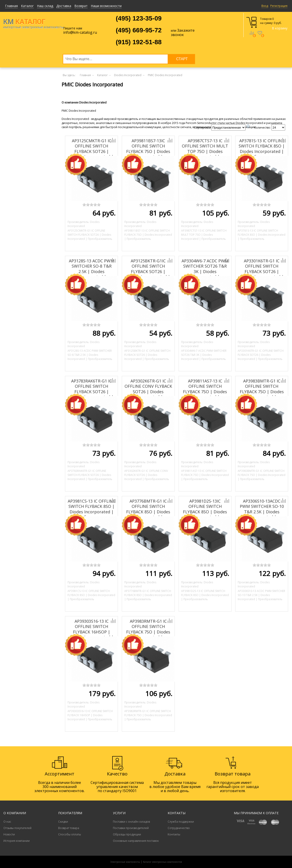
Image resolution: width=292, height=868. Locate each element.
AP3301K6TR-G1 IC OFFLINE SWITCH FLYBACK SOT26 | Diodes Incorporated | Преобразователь (262, 271)
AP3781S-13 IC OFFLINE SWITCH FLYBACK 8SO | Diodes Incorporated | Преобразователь (262, 149)
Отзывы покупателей (17, 828)
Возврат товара (69, 828)
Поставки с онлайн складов (131, 822)
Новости (9, 834)
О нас (7, 822)
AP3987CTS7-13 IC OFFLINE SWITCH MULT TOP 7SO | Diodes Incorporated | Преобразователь (205, 151)
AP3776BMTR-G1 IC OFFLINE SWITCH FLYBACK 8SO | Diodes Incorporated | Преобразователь (148, 512)
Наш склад (45, 6)
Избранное (260, 36)
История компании (17, 841)
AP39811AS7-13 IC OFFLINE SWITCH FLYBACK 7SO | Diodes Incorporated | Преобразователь (205, 392)
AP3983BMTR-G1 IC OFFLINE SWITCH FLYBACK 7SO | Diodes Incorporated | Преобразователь (262, 392)
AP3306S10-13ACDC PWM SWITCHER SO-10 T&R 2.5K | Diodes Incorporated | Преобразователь (262, 512)
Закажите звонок (183, 32)
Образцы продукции (127, 834)
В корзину (280, 28)
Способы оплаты (70, 834)
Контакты (174, 834)
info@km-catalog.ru (80, 32)
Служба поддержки (181, 822)
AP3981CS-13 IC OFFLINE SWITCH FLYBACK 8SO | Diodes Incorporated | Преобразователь (91, 509)
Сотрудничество (179, 828)
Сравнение (252, 36)
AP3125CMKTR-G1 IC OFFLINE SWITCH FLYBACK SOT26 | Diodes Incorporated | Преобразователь (92, 151)
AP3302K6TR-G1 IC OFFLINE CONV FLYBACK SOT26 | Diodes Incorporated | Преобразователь (148, 392)
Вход (265, 6)
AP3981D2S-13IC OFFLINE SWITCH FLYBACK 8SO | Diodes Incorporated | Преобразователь (205, 512)
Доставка (64, 6)
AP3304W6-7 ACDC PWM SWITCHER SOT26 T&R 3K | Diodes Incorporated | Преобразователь (205, 271)
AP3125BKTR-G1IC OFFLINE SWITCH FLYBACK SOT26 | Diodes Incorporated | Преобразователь (148, 271)
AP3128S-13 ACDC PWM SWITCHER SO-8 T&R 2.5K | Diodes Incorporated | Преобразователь (91, 271)
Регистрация (279, 6)
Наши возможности (106, 6)
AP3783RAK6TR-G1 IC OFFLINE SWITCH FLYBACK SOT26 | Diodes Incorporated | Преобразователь (92, 392)
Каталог (27, 6)
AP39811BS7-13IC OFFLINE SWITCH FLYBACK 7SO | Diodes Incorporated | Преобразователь (148, 151)
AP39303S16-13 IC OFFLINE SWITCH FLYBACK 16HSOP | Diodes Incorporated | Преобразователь (92, 632)
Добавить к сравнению (97, 140)
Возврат (81, 6)
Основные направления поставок (136, 841)
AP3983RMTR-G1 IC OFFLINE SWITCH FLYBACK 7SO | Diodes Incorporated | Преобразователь (148, 632)
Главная (11, 6)
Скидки (63, 822)
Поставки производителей (131, 828)
